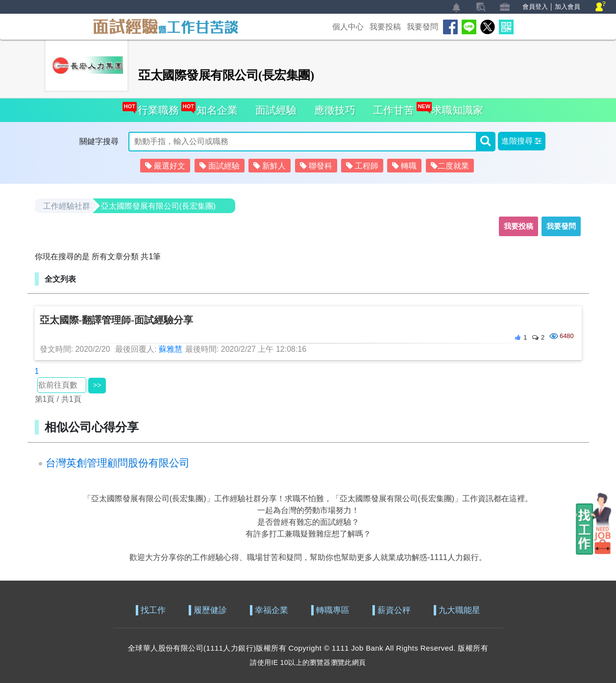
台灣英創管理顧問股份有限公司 (118, 463)
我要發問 (422, 27)
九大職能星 (459, 610)
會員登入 (535, 7)
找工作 (153, 610)
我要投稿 (385, 27)
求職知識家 (455, 107)
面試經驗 (276, 110)
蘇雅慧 (171, 349)
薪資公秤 (394, 610)
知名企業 (215, 107)
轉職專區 (333, 610)
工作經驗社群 (67, 206)
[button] (522, 141)
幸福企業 (271, 610)
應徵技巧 (335, 110)
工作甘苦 (394, 110)
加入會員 (567, 7)
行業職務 (156, 107)
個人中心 (348, 27)
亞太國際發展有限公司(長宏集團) (159, 206)
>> (97, 385)
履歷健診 (210, 610)
